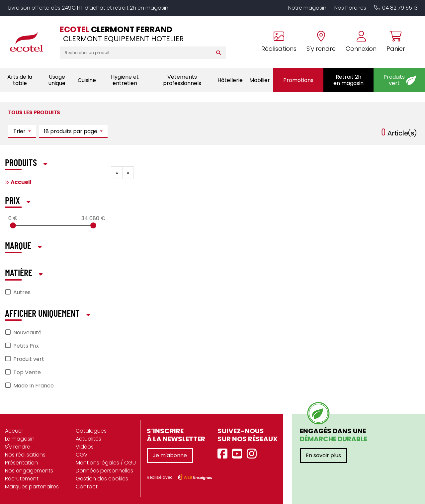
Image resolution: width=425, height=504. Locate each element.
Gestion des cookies (102, 479)
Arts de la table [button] (20, 80)
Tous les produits (34, 113)
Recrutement (22, 479)
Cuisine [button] (87, 80)
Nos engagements (29, 471)
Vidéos (85, 447)
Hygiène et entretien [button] (125, 80)
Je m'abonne (170, 455)
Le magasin (20, 439)
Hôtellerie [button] (230, 80)
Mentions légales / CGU (106, 463)
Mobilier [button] (260, 80)
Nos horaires (350, 8)
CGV (82, 455)
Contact (87, 487)
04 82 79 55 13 (396, 8)
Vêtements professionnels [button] (182, 80)
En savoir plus (323, 455)
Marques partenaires (32, 487)
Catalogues (91, 431)
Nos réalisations (25, 455)
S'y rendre (18, 447)
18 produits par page (71, 131)
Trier (20, 131)
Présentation (21, 463)
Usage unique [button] (57, 80)
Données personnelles (104, 471)
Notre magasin (307, 8)
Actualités (88, 439)
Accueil (21, 182)
